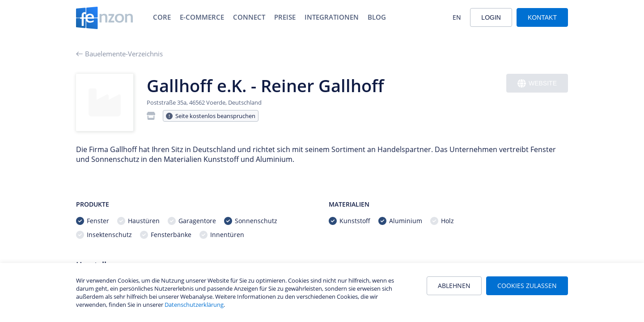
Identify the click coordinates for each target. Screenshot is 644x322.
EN (457, 17)
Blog (377, 17)
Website (537, 83)
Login (491, 17)
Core (162, 17)
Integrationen (332, 17)
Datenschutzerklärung (194, 305)
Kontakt (542, 17)
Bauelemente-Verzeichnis (119, 54)
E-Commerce (202, 17)
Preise (285, 17)
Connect (249, 17)
